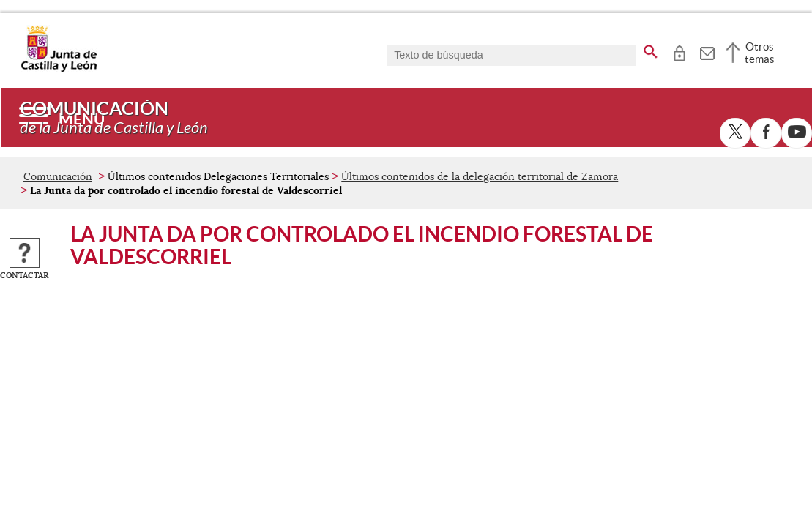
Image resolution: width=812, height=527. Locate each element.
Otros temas (760, 53)
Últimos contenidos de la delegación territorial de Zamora (480, 176)
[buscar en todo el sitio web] (651, 49)
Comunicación (58, 176)
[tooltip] (679, 51)
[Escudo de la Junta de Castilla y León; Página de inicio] (59, 69)
